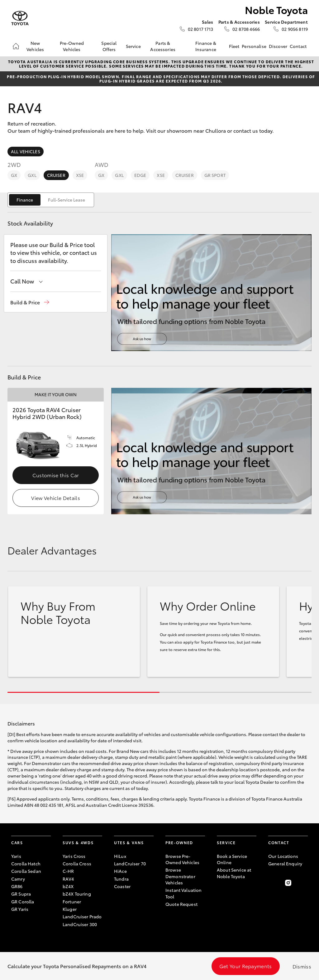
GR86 (17, 886)
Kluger (70, 909)
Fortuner (72, 902)
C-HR (68, 871)
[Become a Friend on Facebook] (272, 883)
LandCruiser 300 (80, 924)
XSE (80, 175)
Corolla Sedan (26, 871)
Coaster (122, 886)
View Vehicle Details (55, 498)
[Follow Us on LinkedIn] (304, 883)
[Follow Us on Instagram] (288, 883)
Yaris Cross (74, 856)
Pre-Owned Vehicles (72, 46)
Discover (278, 46)
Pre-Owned (179, 842)
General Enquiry (285, 863)
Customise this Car (56, 475)
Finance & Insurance (206, 46)
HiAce (120, 871)
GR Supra (21, 894)
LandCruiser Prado (82, 916)
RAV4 (68, 879)
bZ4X (68, 886)
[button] (30, 302)
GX (14, 175)
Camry (18, 879)
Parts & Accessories (163, 46)
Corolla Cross (77, 863)
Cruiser (56, 175)
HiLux (120, 856)
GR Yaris (20, 909)
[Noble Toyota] (20, 18)
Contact (298, 46)
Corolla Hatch (26, 863)
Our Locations (283, 856)
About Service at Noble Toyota (234, 873)
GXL (32, 175)
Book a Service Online (232, 859)
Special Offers (109, 46)
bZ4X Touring (77, 894)
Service (133, 46)
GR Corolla (23, 902)
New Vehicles (35, 46)
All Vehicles (26, 151)
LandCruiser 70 (130, 863)
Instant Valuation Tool (183, 893)
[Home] (16, 46)
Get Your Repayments (246, 966)
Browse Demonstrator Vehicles (180, 876)
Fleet (234, 46)
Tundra (121, 879)
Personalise (254, 46)
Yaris (16, 856)
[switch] (51, 200)
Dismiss (302, 966)
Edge (140, 175)
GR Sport (215, 175)
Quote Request (181, 904)
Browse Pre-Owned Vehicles (182, 859)
